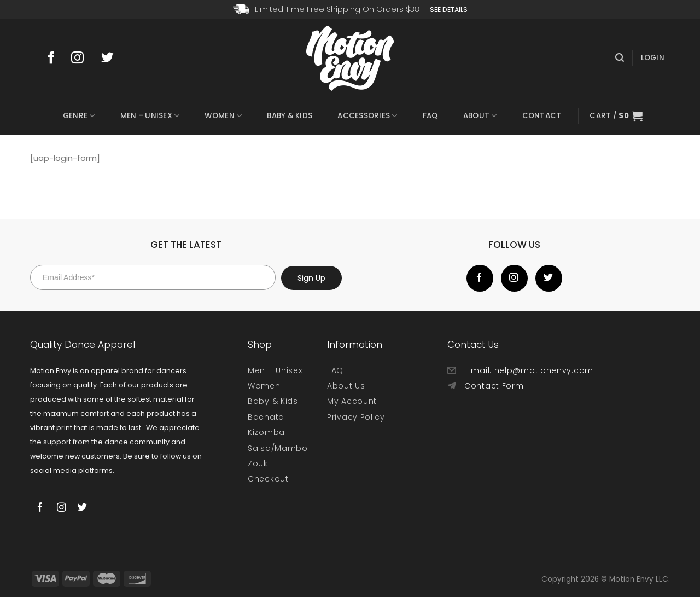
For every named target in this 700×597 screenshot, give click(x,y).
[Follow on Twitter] (112, 59)
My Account (352, 401)
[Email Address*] (153, 277)
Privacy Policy (356, 417)
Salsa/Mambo (278, 448)
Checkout (268, 479)
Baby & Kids (290, 116)
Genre (79, 116)
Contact (542, 116)
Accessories (367, 116)
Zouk (258, 463)
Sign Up (311, 278)
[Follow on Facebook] (54, 59)
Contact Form (494, 386)
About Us (346, 386)
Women (223, 116)
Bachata (266, 417)
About (480, 116)
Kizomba (266, 432)
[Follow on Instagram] (82, 59)
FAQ (430, 116)
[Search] (620, 58)
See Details (449, 10)
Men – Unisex (150, 116)
